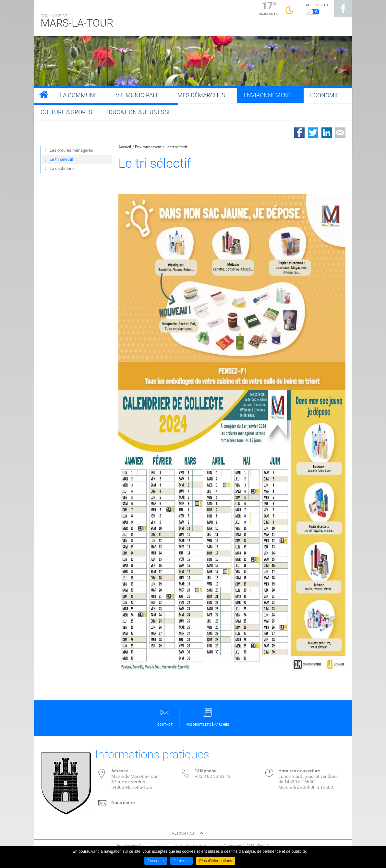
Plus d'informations (216, 861)
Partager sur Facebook (299, 133)
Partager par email (340, 133)
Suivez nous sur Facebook (343, 9)
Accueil (125, 147)
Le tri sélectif (176, 147)
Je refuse (181, 861)
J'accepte (156, 861)
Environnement (148, 147)
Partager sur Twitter (313, 133)
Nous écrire (123, 803)
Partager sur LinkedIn (327, 133)
